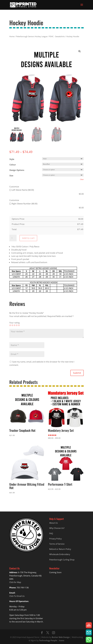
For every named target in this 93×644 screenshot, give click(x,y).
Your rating (14, 323)
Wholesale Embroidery (60, 554)
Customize (14, 187)
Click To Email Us (17, 596)
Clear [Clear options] (82, 179)
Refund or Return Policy (60, 549)
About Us (54, 523)
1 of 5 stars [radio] (10, 325)
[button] (80, 51)
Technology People (48, 640)
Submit (77, 373)
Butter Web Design (61, 637)
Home (12, 36)
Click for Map (15, 582)
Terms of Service (57, 544)
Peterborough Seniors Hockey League (32, 36)
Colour (13, 165)
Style (12, 159)
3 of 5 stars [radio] (15, 325)
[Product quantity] (13, 238)
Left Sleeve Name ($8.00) (22, 190)
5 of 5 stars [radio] (19, 325)
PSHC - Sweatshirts (57, 36)
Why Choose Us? (57, 528)
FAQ (51, 533)
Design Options (17, 170)
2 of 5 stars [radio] (12, 325)
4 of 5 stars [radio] (17, 325)
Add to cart (28, 238)
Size (11, 176)
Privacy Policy (55, 539)
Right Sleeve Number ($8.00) (23, 204)
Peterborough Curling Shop (62, 560)
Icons (62, 640)
